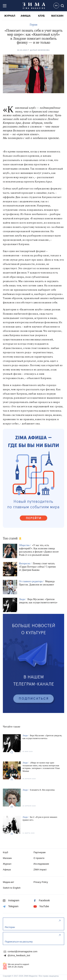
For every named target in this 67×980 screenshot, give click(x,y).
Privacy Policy (41, 882)
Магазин (7, 858)
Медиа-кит (8, 882)
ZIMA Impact (40, 870)
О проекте (39, 858)
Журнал (7, 864)
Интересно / (26, 564)
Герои (33, 25)
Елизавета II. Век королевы (42, 790)
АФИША (26, 16)
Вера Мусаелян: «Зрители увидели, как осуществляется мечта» (42, 737)
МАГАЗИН (57, 16)
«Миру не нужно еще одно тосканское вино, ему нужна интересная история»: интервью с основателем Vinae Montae (41, 767)
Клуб (5, 852)
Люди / (23, 599)
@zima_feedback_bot (17, 955)
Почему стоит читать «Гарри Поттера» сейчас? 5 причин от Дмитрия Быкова (37, 567)
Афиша (7, 870)
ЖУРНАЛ (10, 16)
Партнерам (40, 852)
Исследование (41, 864)
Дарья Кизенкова (40, 50)
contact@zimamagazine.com (21, 952)
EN (56, 6)
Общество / (25, 545)
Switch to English (12, 888)
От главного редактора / (32, 581)
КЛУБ (41, 16)
